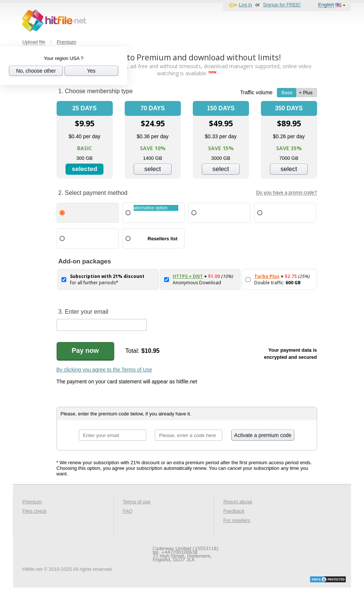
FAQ (128, 511)
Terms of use (137, 502)
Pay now (85, 351)
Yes (91, 71)
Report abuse (238, 502)
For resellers (237, 520)
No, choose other (36, 71)
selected (84, 169)
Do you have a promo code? (286, 192)
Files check (34, 511)
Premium (66, 42)
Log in (245, 5)
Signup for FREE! (282, 5)
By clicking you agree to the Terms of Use (104, 370)
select (153, 169)
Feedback (234, 511)
